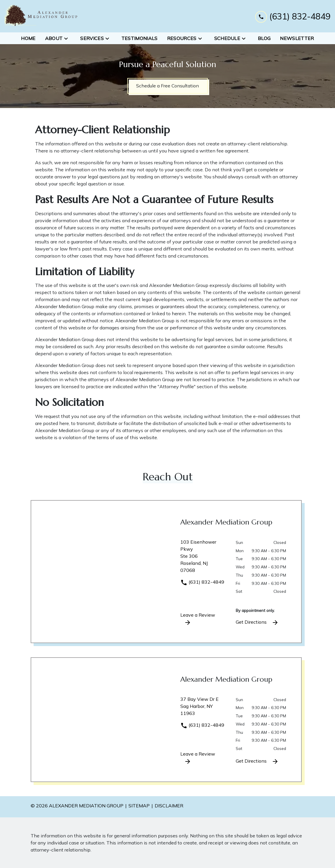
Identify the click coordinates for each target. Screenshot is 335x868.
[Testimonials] (140, 38)
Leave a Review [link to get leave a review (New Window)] (198, 619)
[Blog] (264, 38)
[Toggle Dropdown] (68, 38)
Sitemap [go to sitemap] (139, 806)
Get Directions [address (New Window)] (257, 623)
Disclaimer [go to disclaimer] (169, 806)
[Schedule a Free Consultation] (167, 86)
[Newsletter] (297, 38)
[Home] (28, 38)
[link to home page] (41, 16)
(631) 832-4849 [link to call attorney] (202, 582)
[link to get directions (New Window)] (204, 558)
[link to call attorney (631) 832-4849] (293, 16)
